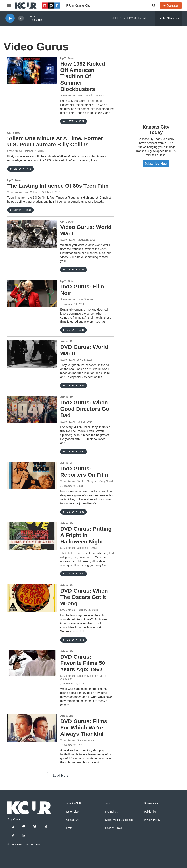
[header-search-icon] (154, 5)
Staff (69, 828)
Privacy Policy (152, 820)
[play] (10, 18)
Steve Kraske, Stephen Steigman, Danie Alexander (83, 677)
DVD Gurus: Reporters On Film (84, 472)
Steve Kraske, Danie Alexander (78, 740)
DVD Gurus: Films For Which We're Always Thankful (84, 728)
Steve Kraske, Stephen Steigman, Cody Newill (87, 481)
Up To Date (67, 58)
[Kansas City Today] (156, 95)
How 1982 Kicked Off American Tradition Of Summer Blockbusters (83, 76)
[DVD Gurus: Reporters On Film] (32, 476)
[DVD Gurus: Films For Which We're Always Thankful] (32, 728)
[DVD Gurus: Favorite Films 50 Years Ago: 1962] (32, 664)
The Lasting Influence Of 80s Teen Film (58, 186)
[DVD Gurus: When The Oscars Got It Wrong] (32, 598)
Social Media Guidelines (119, 820)
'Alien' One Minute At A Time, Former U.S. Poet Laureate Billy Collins (55, 141)
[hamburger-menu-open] (9, 5)
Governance (151, 803)
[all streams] (168, 18)
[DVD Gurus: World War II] (32, 354)
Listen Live (72, 812)
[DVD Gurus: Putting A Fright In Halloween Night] (32, 536)
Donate (172, 6)
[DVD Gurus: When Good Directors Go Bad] (32, 409)
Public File (150, 812)
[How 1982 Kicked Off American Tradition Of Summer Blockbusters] (32, 71)
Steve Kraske (15, 151)
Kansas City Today (156, 130)
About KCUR (74, 803)
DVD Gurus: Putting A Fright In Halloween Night (86, 535)
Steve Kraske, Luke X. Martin (77, 95)
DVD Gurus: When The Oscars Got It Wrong (84, 597)
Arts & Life (67, 342)
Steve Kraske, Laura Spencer (77, 299)
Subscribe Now (156, 164)
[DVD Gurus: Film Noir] (32, 294)
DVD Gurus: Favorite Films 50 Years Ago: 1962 (83, 663)
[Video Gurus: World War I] (32, 234)
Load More (61, 776)
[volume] (21, 18)
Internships (111, 812)
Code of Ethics (113, 828)
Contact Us (73, 820)
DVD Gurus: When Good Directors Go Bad (85, 409)
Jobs (108, 803)
